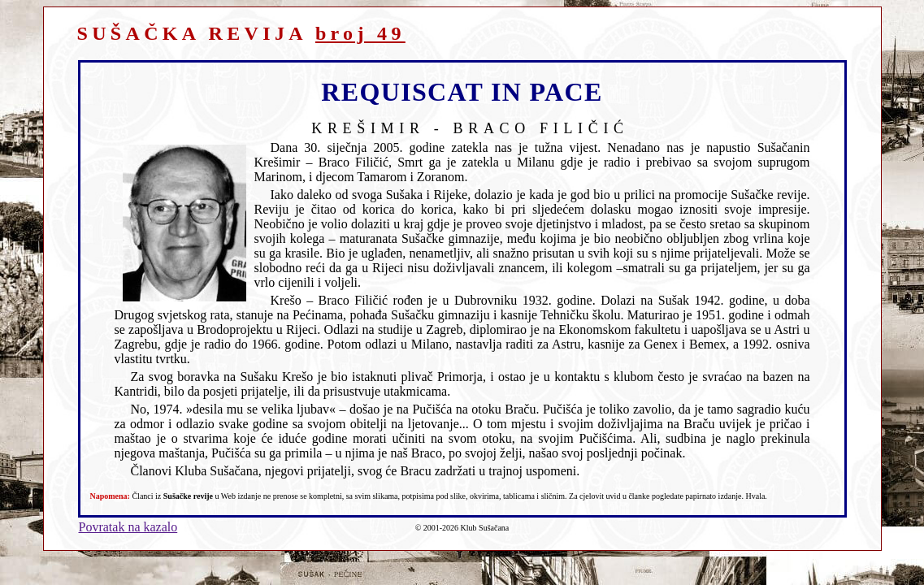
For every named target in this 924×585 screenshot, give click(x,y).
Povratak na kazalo (128, 527)
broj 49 (360, 33)
